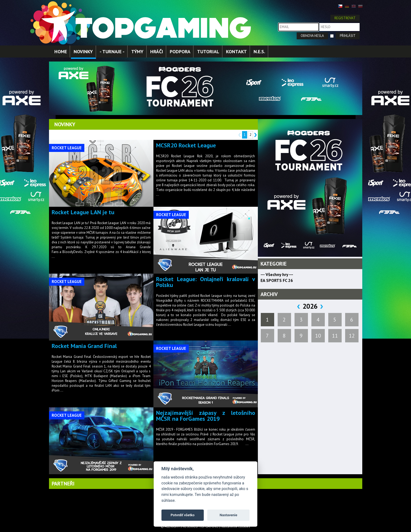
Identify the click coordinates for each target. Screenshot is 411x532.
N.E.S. (259, 51)
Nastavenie (228, 515)
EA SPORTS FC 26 (277, 280)
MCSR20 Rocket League (186, 145)
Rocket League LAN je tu (83, 212)
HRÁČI (157, 51)
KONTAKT (236, 51)
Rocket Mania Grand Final (84, 346)
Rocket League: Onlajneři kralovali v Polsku (206, 282)
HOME (61, 51)
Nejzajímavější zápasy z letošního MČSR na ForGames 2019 (206, 416)
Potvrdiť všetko (182, 515)
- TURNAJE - (112, 51)
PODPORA (180, 51)
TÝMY (137, 51)
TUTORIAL (208, 51)
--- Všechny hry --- (277, 274)
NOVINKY (83, 51)
